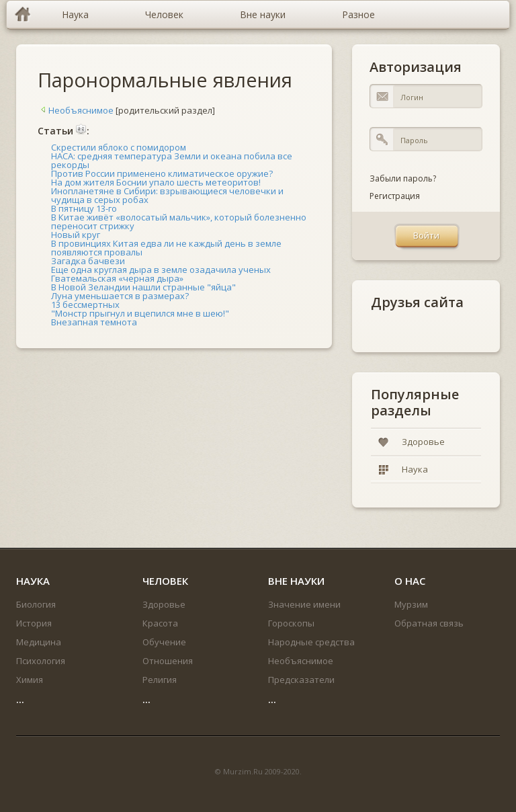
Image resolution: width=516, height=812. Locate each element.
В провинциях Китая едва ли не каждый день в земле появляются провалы (166, 248)
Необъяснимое (76, 110)
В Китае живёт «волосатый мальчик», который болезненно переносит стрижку (179, 221)
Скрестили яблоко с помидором (119, 147)
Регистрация (395, 196)
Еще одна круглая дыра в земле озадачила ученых (161, 270)
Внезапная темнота (94, 322)
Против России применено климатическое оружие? (162, 173)
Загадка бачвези (88, 261)
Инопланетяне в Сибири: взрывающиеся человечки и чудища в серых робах (167, 195)
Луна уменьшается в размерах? (120, 296)
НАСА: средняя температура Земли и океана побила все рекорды (172, 160)
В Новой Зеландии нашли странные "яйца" (143, 287)
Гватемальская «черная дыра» (117, 278)
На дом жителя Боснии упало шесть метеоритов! (156, 182)
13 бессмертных (85, 304)
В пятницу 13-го (84, 208)
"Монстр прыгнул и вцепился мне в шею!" (140, 313)
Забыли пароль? (403, 178)
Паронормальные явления (165, 80)
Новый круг (76, 235)
